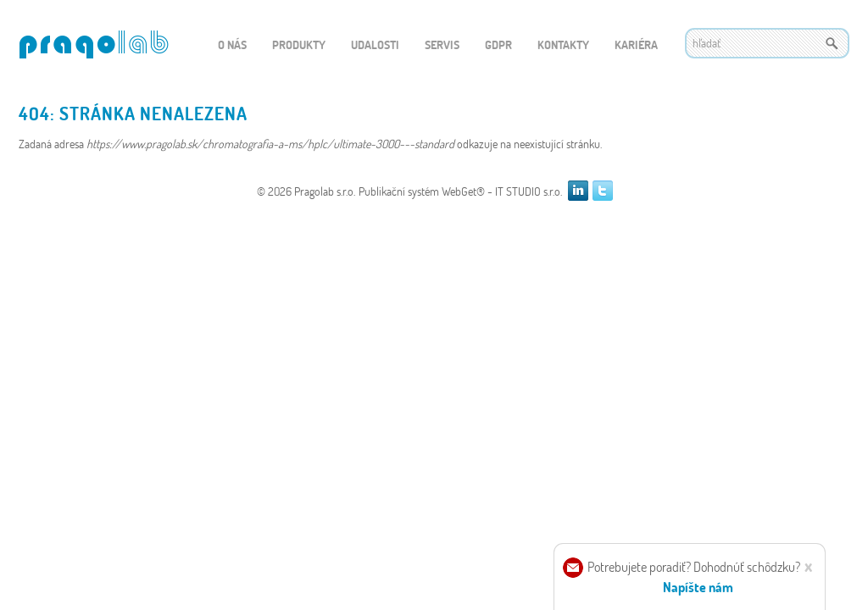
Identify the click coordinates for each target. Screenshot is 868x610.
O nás (232, 44)
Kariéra (636, 44)
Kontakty (563, 44)
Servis (442, 44)
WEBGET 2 (94, 44)
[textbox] (767, 43)
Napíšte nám (698, 587)
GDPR (498, 44)
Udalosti (375, 44)
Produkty (299, 44)
